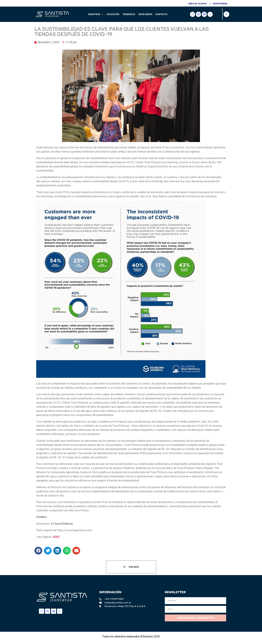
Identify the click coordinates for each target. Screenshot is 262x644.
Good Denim (145, 14)
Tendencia (129, 14)
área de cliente (198, 4)
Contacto (161, 14)
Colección (113, 14)
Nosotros (96, 14)
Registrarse (220, 4)
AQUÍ (56, 537)
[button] (226, 14)
